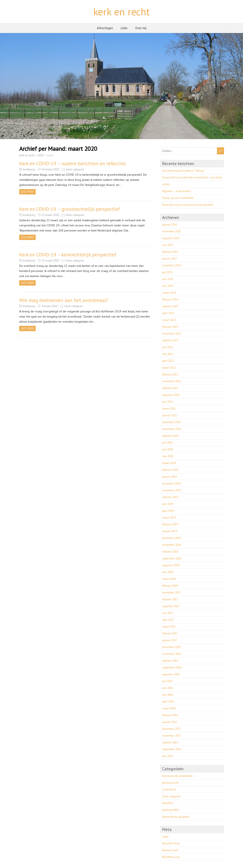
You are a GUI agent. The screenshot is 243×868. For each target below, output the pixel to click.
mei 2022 (168, 354)
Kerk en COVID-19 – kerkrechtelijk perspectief (68, 255)
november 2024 (172, 265)
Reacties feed (170, 850)
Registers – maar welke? (177, 191)
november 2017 (172, 593)
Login (165, 837)
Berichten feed (171, 843)
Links (124, 28)
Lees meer (27, 192)
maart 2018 (169, 579)
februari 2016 (170, 715)
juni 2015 (168, 756)
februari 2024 (170, 300)
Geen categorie (75, 169)
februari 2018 (170, 586)
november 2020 (172, 429)
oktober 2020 (170, 436)
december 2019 (171, 484)
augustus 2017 (171, 606)
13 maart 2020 (50, 215)
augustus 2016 (171, 674)
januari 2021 (170, 415)
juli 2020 (167, 443)
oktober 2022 (170, 340)
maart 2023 (169, 320)
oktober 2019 (170, 497)
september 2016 (172, 668)
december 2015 (171, 729)
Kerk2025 (168, 803)
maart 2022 (169, 368)
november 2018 (172, 545)
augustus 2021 (171, 395)
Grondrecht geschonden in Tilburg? (183, 171)
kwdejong (29, 169)
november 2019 (172, 490)
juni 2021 (168, 402)
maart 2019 (169, 518)
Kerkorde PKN (170, 810)
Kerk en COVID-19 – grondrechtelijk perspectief (70, 209)
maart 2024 (169, 293)
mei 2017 (168, 613)
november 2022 (172, 334)
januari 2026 (170, 225)
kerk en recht (121, 11)
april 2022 (168, 361)
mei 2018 (168, 572)
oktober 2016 (170, 661)
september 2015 (172, 749)
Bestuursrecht (170, 783)
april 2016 (168, 702)
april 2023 (168, 313)
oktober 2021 (170, 388)
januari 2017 (170, 640)
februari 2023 (170, 327)
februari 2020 (170, 470)
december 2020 (171, 422)
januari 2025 (170, 259)
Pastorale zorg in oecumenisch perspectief (188, 205)
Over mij (141, 28)
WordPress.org (171, 857)
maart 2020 (169, 463)
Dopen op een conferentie (178, 198)
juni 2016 (168, 688)
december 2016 (171, 647)
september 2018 (172, 558)
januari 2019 (170, 531)
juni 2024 (168, 279)
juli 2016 (167, 681)
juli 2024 (167, 272)
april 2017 (168, 620)
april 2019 (168, 511)
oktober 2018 (170, 552)
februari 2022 (170, 374)
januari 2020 (170, 477)
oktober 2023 (170, 306)
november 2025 (172, 231)
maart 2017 (169, 627)
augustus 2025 (171, 238)
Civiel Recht (169, 790)
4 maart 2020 (49, 306)
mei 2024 (168, 286)
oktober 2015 (170, 742)
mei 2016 (168, 695)
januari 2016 (170, 722)
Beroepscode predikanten (178, 776)
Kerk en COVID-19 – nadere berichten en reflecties (73, 163)
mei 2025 (168, 245)
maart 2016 (169, 708)
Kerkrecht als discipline (176, 817)
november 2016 (172, 654)
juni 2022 (168, 347)
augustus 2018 (171, 565)
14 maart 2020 (50, 169)
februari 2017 (170, 633)
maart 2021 (169, 409)
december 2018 (171, 538)
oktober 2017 (170, 599)
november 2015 (172, 736)
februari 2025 (170, 252)
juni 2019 (168, 504)
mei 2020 (168, 456)
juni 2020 (168, 449)
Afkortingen (105, 28)
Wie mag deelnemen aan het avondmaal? (64, 300)
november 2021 (172, 381)
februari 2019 (170, 524)
